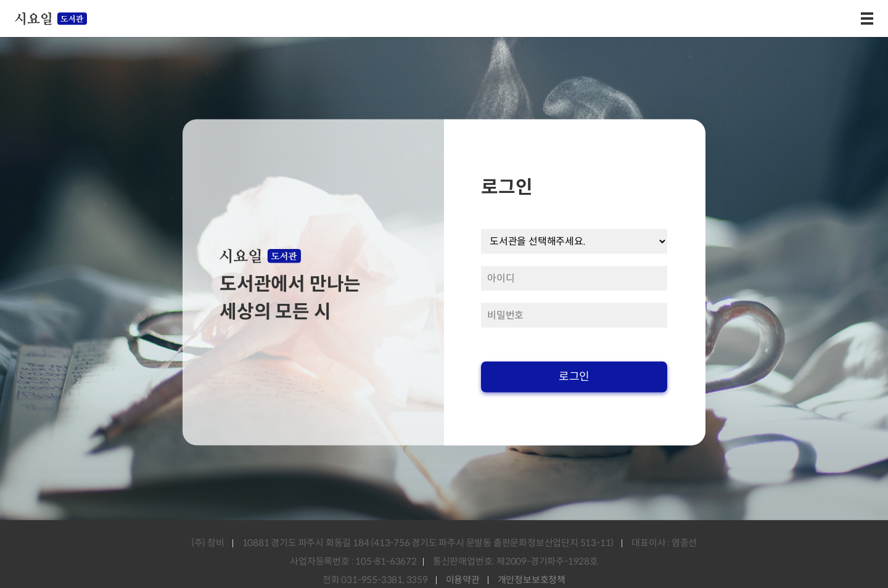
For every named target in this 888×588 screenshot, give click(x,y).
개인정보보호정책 (532, 580)
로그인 (574, 377)
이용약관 (463, 580)
